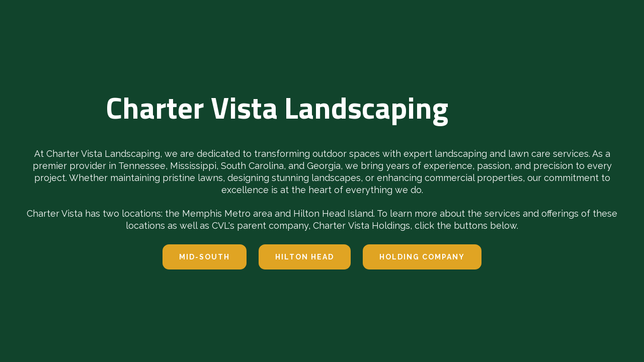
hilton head (305, 257)
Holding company (422, 257)
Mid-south (205, 257)
